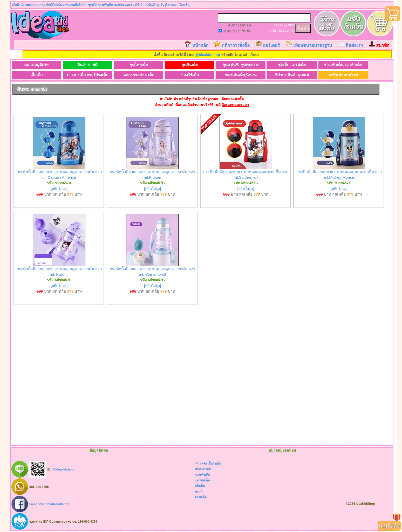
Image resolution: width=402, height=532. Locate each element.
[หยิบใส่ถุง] (59, 189)
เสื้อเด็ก (36, 75)
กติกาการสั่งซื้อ (236, 46)
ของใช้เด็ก (190, 75)
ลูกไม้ (272, 31)
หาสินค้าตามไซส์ (343, 75)
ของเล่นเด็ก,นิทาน (241, 75)
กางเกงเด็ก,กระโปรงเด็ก (88, 75)
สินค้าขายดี (87, 65)
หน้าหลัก (200, 46)
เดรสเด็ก (201, 497)
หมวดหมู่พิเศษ (36, 65)
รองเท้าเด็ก (203, 475)
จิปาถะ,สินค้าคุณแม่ (292, 75)
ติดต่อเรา (354, 46)
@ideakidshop (208, 55)
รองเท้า (278, 25)
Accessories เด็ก (139, 75)
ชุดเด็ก (200, 492)
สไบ (279, 31)
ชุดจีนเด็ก (190, 65)
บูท (285, 25)
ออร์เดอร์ (271, 46)
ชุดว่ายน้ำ (289, 31)
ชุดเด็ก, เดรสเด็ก (292, 65)
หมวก (292, 25)
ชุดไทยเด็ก (139, 65)
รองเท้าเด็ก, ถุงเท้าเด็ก (343, 65)
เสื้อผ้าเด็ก (214, 464)
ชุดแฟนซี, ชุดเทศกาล (241, 65)
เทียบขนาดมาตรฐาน (313, 46)
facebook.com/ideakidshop (49, 504)
